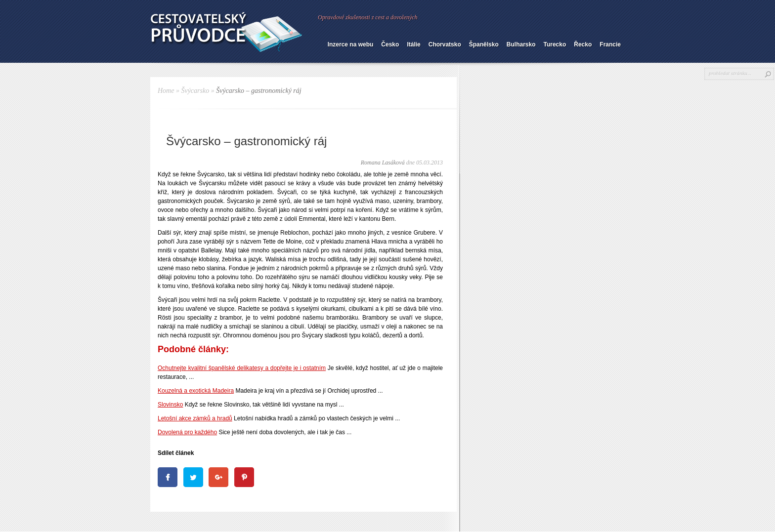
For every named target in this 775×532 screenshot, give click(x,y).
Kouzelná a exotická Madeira (196, 391)
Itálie (413, 44)
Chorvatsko (445, 44)
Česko (390, 44)
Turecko (555, 44)
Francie (610, 44)
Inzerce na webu (351, 44)
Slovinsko (170, 405)
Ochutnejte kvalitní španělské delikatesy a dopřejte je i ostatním (242, 368)
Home (166, 91)
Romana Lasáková (383, 163)
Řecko (583, 44)
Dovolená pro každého (187, 432)
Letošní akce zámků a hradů (195, 418)
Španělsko (484, 44)
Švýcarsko (195, 91)
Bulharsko (521, 44)
